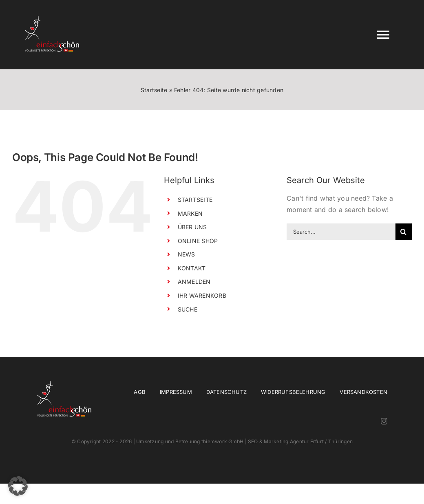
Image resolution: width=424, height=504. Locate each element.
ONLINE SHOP (198, 241)
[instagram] (384, 421)
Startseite (154, 90)
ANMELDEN (194, 282)
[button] (18, 486)
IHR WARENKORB (202, 295)
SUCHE (188, 309)
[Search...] (341, 232)
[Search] (404, 232)
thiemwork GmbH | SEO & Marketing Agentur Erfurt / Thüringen (277, 441)
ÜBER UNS (192, 227)
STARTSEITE (195, 200)
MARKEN (190, 213)
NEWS (187, 254)
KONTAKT (192, 268)
